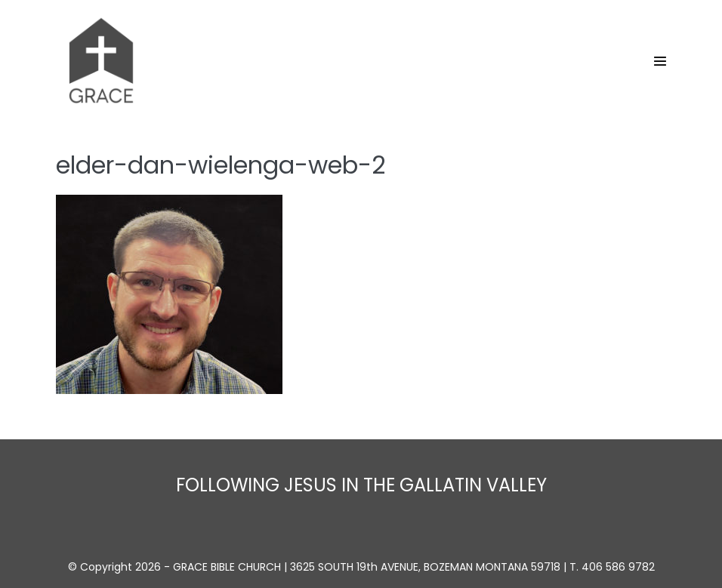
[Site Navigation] (660, 61)
